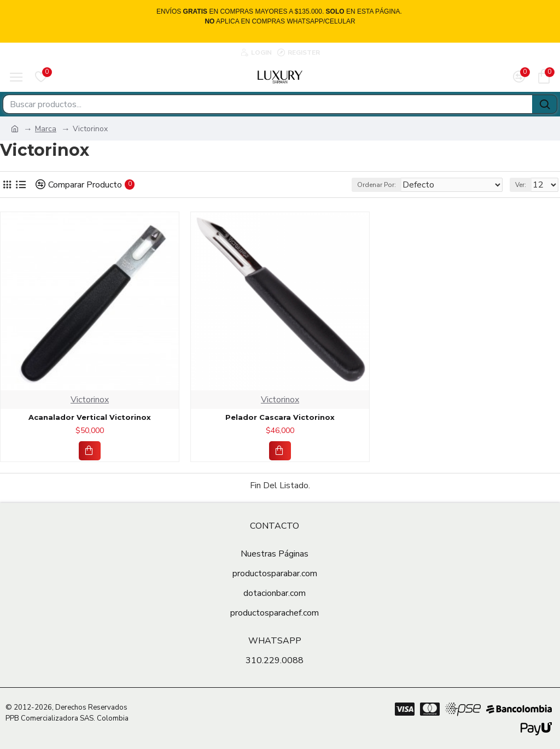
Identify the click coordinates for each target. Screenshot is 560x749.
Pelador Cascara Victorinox (280, 417)
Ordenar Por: (377, 185)
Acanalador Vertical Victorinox (90, 417)
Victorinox (90, 400)
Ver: (521, 185)
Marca (46, 129)
